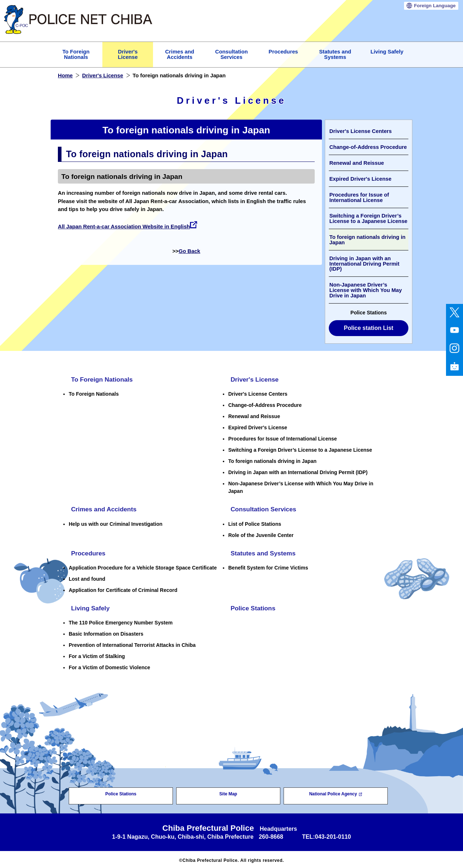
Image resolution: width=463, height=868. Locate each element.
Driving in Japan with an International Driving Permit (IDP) (364, 264)
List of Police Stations (255, 523)
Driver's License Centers (360, 131)
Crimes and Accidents (103, 509)
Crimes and (179, 54)
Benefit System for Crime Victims (268, 566)
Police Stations (252, 607)
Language (435, 6)
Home (65, 76)
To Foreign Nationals (101, 379)
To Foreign (76, 54)
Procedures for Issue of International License (359, 197)
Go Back (190, 251)
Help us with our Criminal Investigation (116, 523)
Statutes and (335, 54)
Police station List (369, 328)
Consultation (231, 54)
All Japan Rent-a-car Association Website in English (128, 227)
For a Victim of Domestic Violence (109, 666)
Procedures (283, 52)
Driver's (128, 54)
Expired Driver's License (360, 179)
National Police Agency (336, 792)
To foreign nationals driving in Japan (367, 240)
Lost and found (87, 577)
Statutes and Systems (262, 552)
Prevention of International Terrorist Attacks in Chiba (132, 643)
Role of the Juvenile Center (261, 534)
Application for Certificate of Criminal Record (123, 589)
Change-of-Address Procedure (368, 147)
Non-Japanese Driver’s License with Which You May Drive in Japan (365, 290)
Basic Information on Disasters (106, 632)
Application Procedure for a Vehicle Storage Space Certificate (143, 566)
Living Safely (387, 52)
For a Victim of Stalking (97, 654)
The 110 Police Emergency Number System (121, 621)
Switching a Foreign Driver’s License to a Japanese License (368, 218)
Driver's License (103, 76)
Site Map (228, 792)
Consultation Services (262, 509)
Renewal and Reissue (356, 163)
